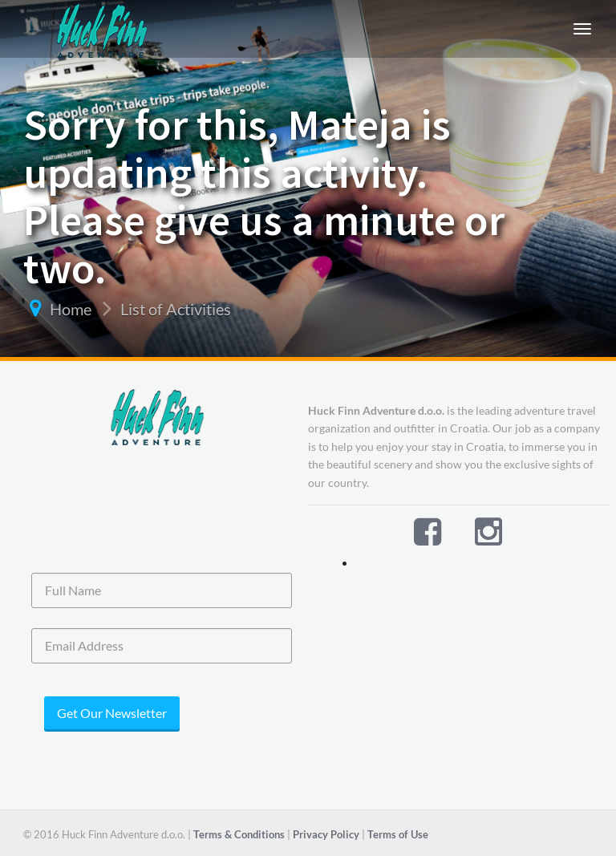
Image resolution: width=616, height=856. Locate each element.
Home (71, 309)
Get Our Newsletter (112, 713)
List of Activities (176, 309)
